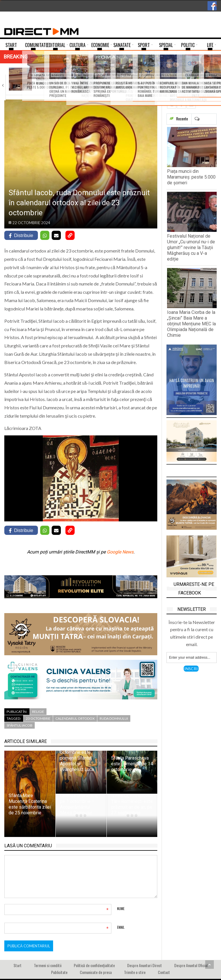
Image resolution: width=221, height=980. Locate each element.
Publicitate (59, 972)
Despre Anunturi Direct (145, 965)
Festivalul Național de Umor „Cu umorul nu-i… (122, 80)
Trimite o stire (135, 972)
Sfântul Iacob (20, 725)
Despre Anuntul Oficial (191, 965)
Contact (164, 972)
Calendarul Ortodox (75, 718)
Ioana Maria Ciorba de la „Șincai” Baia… (191, 78)
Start (18, 965)
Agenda (113, 70)
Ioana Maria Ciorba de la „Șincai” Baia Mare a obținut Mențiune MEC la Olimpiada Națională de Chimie (191, 324)
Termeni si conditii (48, 965)
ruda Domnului (114, 718)
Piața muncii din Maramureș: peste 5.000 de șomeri (191, 177)
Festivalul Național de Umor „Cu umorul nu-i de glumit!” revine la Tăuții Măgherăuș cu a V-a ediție (191, 248)
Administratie (50, 70)
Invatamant (185, 70)
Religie (38, 712)
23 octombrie (38, 718)
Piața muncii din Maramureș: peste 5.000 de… (52, 80)
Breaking (16, 57)
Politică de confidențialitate (94, 965)
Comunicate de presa (96, 972)
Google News (120, 552)
